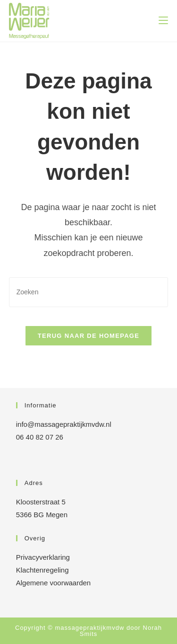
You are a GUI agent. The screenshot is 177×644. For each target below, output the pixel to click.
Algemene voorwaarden (53, 583)
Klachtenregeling (42, 570)
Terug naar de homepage (88, 336)
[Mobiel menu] (163, 21)
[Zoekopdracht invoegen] (89, 292)
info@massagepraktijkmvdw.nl (64, 424)
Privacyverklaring (43, 557)
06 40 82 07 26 (40, 437)
